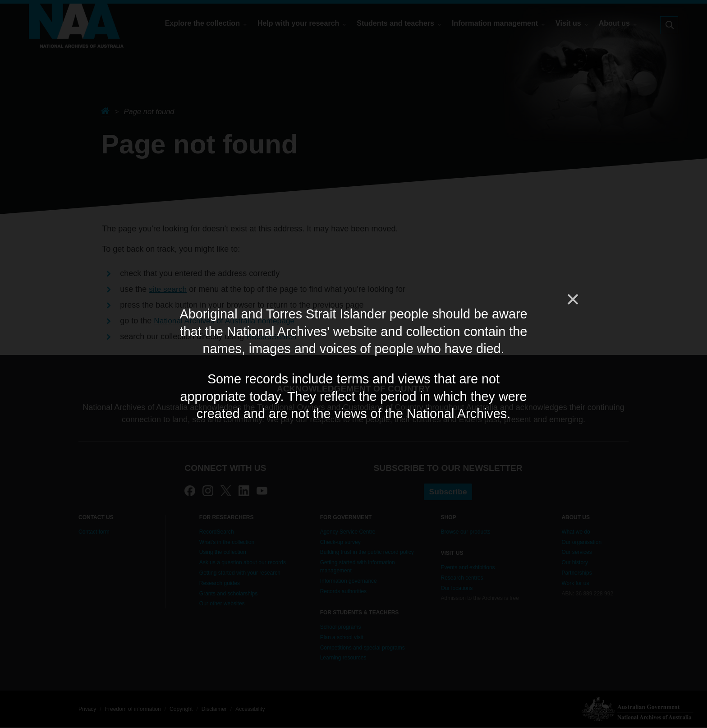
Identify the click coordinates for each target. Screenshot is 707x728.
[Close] (572, 299)
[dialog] (353, 364)
